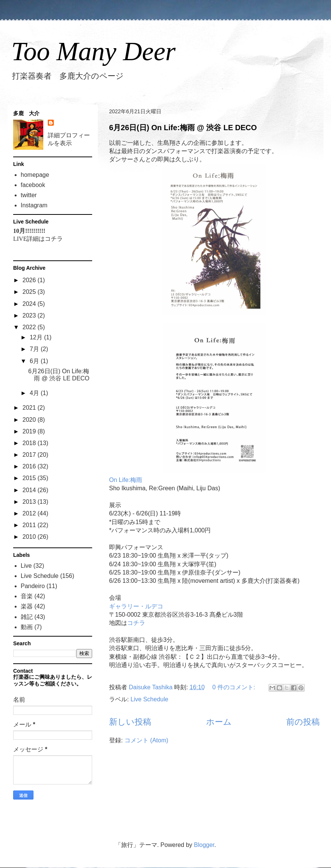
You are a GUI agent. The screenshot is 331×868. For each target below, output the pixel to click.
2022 (30, 327)
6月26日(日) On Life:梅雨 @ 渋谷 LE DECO (183, 128)
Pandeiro (33, 586)
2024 (30, 304)
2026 (30, 280)
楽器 (27, 606)
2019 (30, 431)
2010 (30, 537)
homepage (35, 175)
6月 (35, 361)
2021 (30, 408)
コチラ (136, 623)
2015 (30, 478)
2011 (30, 525)
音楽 (27, 596)
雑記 (27, 617)
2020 (30, 420)
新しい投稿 (130, 722)
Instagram (34, 205)
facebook (33, 185)
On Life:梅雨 (126, 480)
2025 (30, 292)
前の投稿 (303, 722)
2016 (30, 466)
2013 (30, 502)
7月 (35, 349)
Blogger (204, 845)
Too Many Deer (93, 51)
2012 (30, 513)
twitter (29, 195)
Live (26, 566)
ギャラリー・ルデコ (136, 606)
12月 (37, 337)
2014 (30, 490)
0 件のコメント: (235, 687)
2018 (30, 443)
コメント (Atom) (146, 740)
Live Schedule (150, 699)
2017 (30, 455)
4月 (35, 393)
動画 (27, 627)
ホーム (219, 722)
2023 (30, 315)
